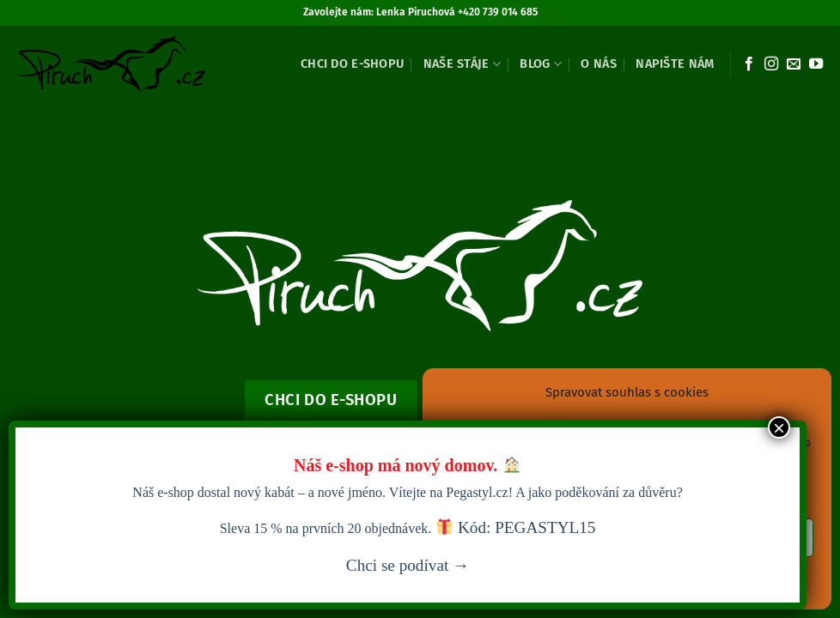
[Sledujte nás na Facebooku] (749, 64)
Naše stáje (462, 64)
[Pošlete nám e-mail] (794, 64)
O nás (598, 64)
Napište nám (675, 64)
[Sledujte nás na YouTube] (816, 64)
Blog (541, 64)
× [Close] (779, 427)
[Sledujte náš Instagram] (771, 64)
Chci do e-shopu (352, 64)
